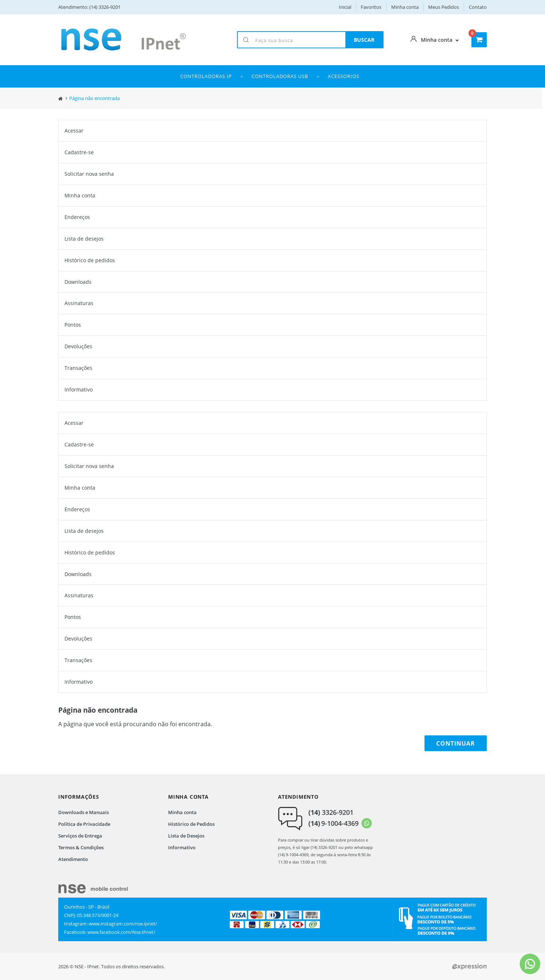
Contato (478, 7)
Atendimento (73, 859)
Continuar (456, 743)
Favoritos (371, 7)
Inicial (345, 7)
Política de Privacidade (84, 824)
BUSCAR (364, 40)
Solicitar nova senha (89, 174)
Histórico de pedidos (90, 260)
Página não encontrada (94, 98)
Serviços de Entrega (80, 836)
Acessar (74, 131)
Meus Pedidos (444, 7)
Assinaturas (79, 303)
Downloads (78, 282)
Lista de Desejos (186, 836)
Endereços (77, 217)
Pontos (73, 325)
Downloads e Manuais (84, 812)
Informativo (79, 389)
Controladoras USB (280, 76)
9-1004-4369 (333, 823)
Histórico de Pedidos (191, 824)
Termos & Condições (81, 847)
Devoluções (78, 346)
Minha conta (405, 7)
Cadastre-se (79, 152)
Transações (78, 368)
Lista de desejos (84, 239)
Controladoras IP (206, 76)
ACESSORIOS (344, 76)
